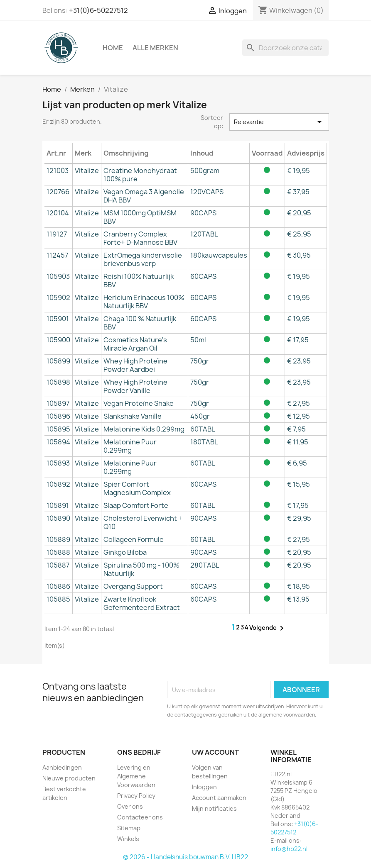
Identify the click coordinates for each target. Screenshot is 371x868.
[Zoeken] (285, 48)
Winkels (128, 839)
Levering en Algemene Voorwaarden (136, 776)
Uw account (215, 752)
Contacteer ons (140, 817)
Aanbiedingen (62, 767)
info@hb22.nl (289, 849)
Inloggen (204, 787)
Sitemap (129, 828)
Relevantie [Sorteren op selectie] (279, 122)
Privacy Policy (136, 796)
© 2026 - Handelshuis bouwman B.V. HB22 (185, 857)
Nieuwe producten (69, 778)
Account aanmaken (219, 798)
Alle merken (155, 48)
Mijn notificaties (214, 808)
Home (113, 48)
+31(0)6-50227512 (98, 10)
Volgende (268, 628)
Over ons (130, 806)
